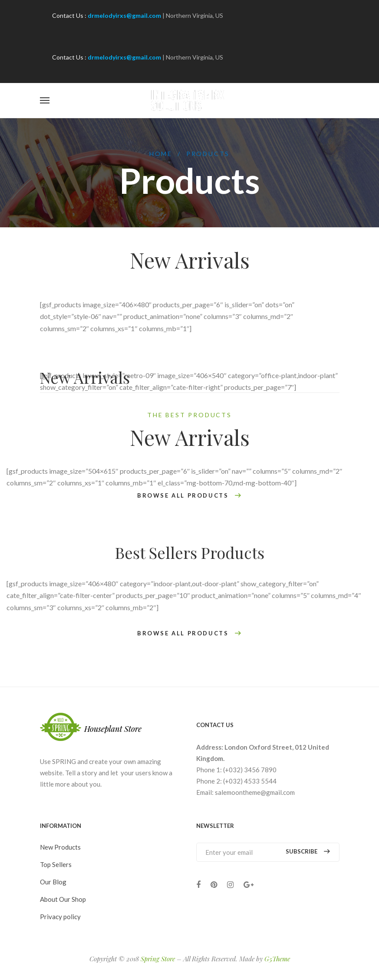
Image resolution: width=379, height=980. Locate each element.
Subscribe (308, 852)
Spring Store (158, 959)
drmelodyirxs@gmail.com (124, 15)
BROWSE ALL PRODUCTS (189, 496)
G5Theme (277, 959)
